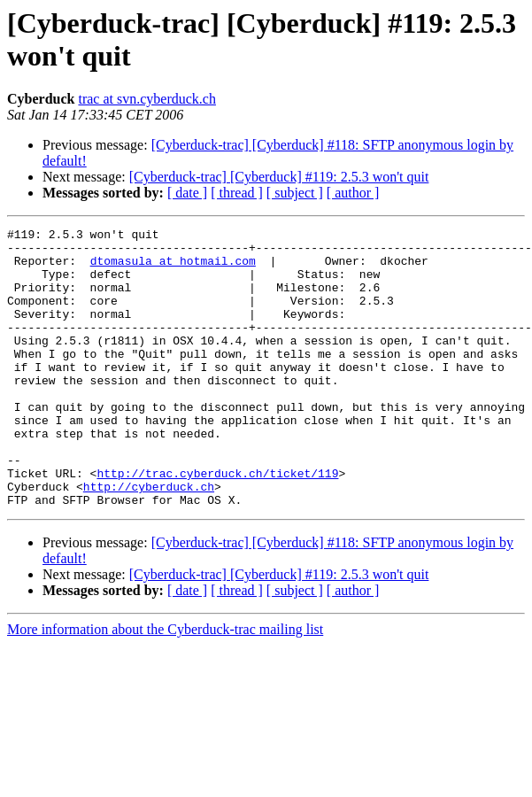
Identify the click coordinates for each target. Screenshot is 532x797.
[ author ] (353, 193)
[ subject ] (295, 193)
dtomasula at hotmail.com (173, 268)
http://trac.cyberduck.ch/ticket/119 (217, 523)
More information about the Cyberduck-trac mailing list (165, 685)
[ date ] (187, 193)
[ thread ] (237, 193)
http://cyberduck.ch (149, 539)
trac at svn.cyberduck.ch (146, 99)
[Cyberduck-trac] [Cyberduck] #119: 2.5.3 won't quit (279, 177)
